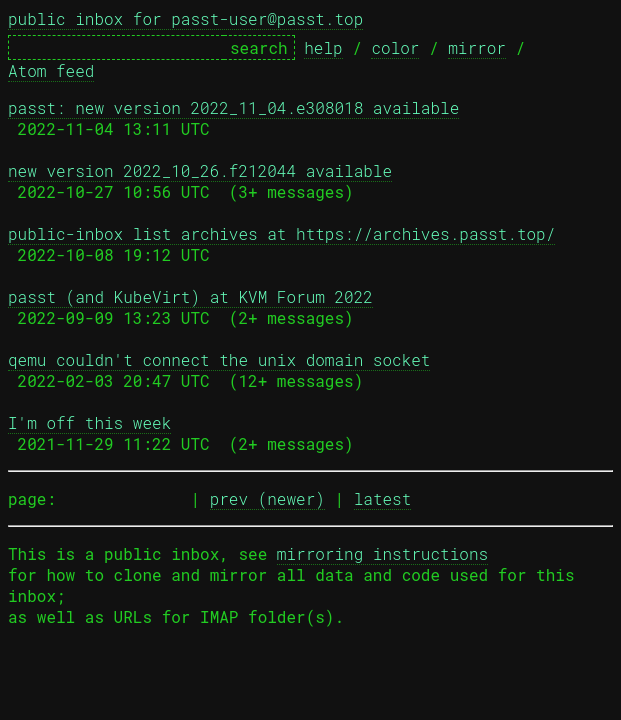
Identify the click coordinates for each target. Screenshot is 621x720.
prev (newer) (267, 498)
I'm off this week (89, 422)
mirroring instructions (382, 553)
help (323, 47)
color (395, 47)
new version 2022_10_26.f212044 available (200, 170)
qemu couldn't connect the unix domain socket (219, 359)
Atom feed (51, 70)
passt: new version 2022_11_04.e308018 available (233, 107)
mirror (477, 47)
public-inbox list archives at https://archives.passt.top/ (281, 233)
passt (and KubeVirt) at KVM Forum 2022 (190, 296)
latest (383, 498)
